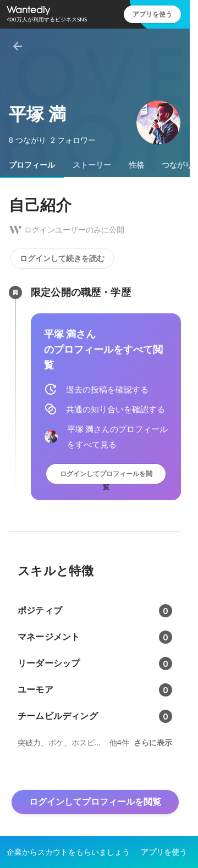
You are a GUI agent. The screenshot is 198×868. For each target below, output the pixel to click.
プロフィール (32, 165)
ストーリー (92, 165)
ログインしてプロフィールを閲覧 (106, 476)
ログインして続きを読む (62, 258)
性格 (136, 165)
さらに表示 (153, 743)
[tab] (32, 165)
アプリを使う (152, 14)
